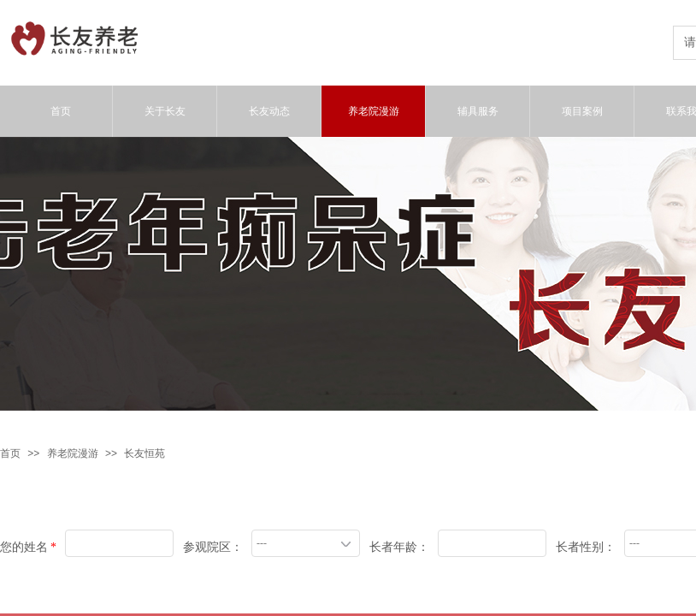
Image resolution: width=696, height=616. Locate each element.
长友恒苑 (145, 453)
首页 (10, 453)
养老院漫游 (73, 453)
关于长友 (165, 111)
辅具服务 (478, 111)
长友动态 (269, 111)
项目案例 (582, 111)
